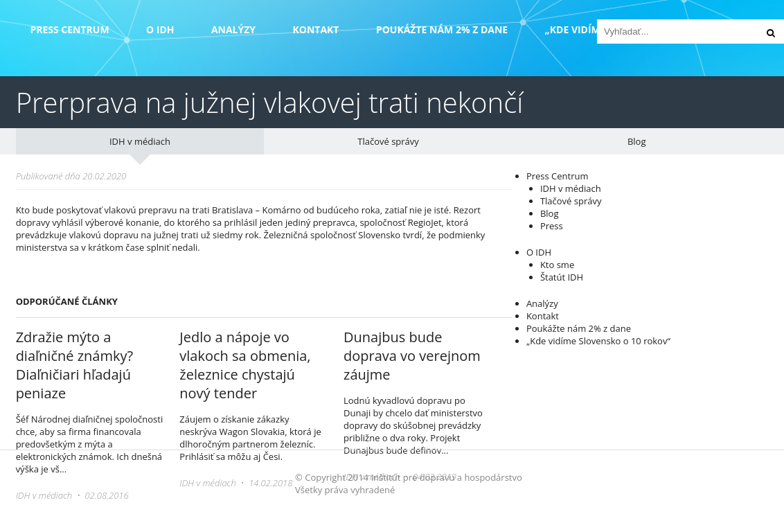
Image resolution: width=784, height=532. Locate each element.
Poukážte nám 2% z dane (442, 29)
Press (552, 226)
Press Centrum (69, 29)
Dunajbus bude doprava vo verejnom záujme (412, 356)
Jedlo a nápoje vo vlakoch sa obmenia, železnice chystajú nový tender (245, 365)
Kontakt (315, 29)
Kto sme (557, 265)
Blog (637, 141)
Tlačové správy (388, 141)
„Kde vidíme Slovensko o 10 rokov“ (598, 341)
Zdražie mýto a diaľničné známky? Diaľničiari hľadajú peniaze (74, 365)
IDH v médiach (140, 141)
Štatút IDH (562, 277)
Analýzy (233, 29)
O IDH (160, 29)
